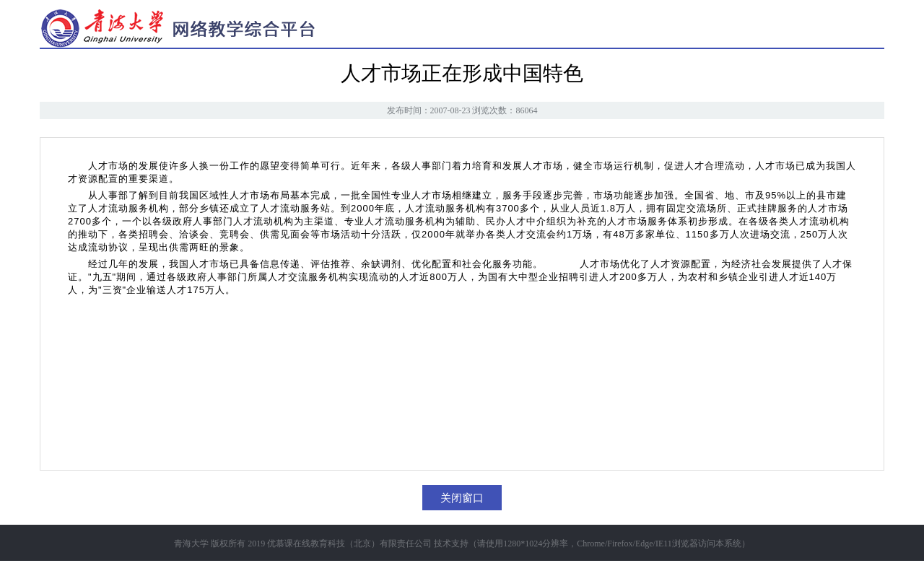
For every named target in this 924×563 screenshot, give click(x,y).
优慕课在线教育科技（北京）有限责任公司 (349, 544)
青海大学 (191, 544)
